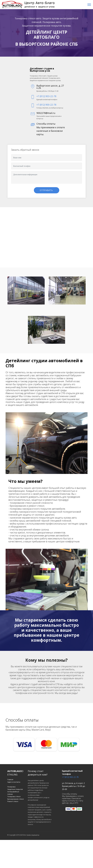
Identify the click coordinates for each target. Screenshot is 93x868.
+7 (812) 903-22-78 (46, 96)
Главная (10, 779)
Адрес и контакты (14, 782)
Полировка (11, 787)
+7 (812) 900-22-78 (46, 105)
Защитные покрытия (15, 789)
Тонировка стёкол (14, 796)
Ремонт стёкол (13, 801)
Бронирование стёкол (16, 799)
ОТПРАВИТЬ (47, 190)
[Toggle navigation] (89, 5)
